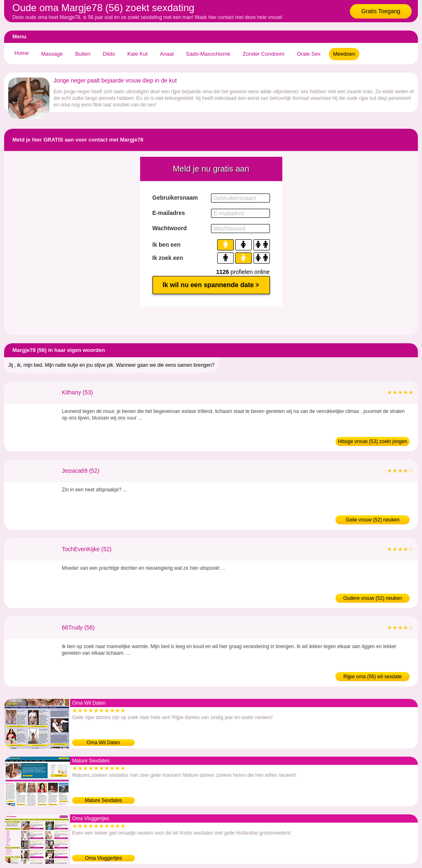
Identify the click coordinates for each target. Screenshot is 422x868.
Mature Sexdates (104, 800)
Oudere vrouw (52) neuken (373, 598)
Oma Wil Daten (103, 743)
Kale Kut (137, 54)
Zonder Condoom (264, 54)
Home (22, 53)
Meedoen (344, 54)
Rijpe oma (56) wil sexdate (372, 677)
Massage (52, 54)
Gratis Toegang (381, 11)
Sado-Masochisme (208, 54)
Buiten (83, 54)
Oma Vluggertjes (103, 858)
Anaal (167, 54)
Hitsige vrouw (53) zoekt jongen (373, 441)
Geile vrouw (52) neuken (373, 520)
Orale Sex (309, 54)
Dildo (109, 54)
